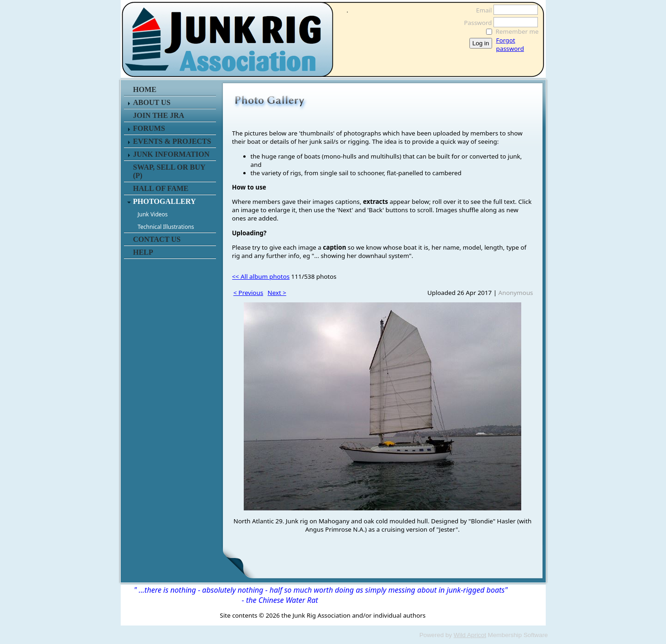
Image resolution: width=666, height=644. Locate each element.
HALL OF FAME (161, 188)
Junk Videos (153, 214)
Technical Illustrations (166, 227)
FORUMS (149, 128)
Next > (277, 293)
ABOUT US (152, 102)
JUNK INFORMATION (171, 154)
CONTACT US (157, 239)
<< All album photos (261, 276)
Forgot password (510, 44)
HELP (143, 252)
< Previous (249, 293)
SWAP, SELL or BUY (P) (169, 171)
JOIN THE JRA (159, 115)
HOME (145, 89)
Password (475, 23)
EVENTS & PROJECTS (172, 141)
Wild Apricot (470, 635)
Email (481, 10)
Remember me (517, 31)
